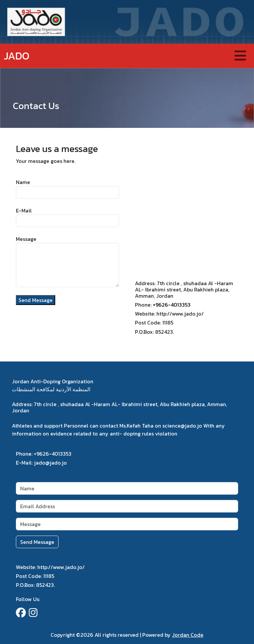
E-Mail (24, 210)
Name (23, 182)
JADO (17, 56)
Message (26, 239)
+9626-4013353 (172, 305)
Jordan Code (188, 635)
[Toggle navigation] (240, 56)
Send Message (36, 300)
